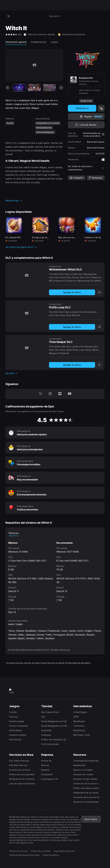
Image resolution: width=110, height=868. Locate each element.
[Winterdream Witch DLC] (27, 275)
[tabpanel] (55, 569)
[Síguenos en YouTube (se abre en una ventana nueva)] (70, 394)
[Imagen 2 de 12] (34, 88)
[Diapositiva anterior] (8, 88)
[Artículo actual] (19, 88)
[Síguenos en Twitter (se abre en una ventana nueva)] (40, 394)
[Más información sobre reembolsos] (103, 135)
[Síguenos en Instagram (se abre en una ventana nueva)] (50, 394)
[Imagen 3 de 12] (49, 88)
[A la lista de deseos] (86, 125)
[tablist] (55, 533)
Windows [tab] (14, 533)
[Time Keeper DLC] (27, 348)
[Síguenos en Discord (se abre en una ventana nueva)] (60, 394)
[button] (34, 201)
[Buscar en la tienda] (9, 16)
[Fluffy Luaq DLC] (27, 313)
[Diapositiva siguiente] (61, 88)
